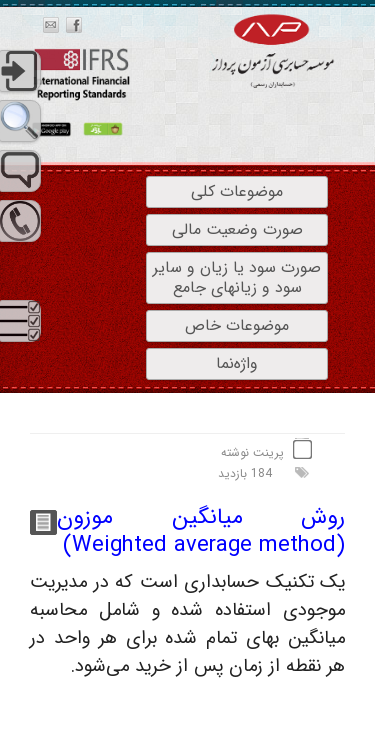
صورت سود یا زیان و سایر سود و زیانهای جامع (237, 277)
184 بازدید (245, 473)
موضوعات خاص (237, 325)
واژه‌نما (237, 363)
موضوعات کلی (237, 191)
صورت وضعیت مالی (237, 229)
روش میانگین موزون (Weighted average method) (201, 531)
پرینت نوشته (252, 452)
